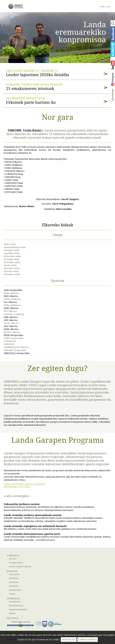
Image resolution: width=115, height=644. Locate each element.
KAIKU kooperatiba (14, 338)
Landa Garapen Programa (20, 566)
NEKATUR (9, 344)
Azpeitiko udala (12, 253)
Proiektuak (14, 582)
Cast (108, 7)
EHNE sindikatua (12, 299)
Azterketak (14, 586)
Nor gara (13, 559)
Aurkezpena (13, 555)
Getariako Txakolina (14, 314)
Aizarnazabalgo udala (15, 247)
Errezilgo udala (12, 259)
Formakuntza (15, 602)
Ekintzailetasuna (16, 606)
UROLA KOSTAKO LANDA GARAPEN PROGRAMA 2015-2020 (24, 486)
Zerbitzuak (14, 578)
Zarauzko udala (12, 268)
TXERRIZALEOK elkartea (16, 347)
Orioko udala (10, 265)
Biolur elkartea (11, 293)
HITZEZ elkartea (12, 332)
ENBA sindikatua (12, 305)
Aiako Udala (10, 244)
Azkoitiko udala (12, 250)
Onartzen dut (69, 640)
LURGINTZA (10, 341)
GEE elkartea (10, 311)
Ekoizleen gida (15, 590)
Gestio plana (14, 574)
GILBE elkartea (11, 323)
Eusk (102, 7)
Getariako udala (12, 262)
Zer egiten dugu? (16, 563)
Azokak (12, 594)
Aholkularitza (14, 599)
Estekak (12, 613)
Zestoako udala (11, 271)
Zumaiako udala (12, 274)
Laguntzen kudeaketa (18, 609)
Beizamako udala (12, 256)
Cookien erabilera (88, 640)
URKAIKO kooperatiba (15, 350)
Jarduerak (12, 571)
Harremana (13, 618)
